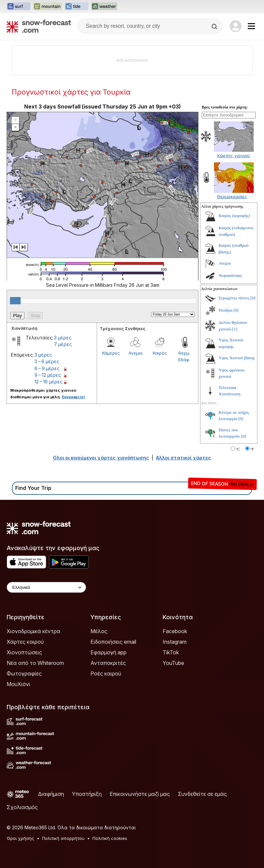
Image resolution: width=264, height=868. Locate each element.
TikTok (171, 652)
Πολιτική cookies (110, 838)
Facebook (175, 631)
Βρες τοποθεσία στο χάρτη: (225, 107)
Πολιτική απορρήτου (63, 838)
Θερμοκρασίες (232, 196)
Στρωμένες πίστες (234, 298)
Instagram (175, 642)
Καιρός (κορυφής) (234, 216)
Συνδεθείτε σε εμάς (202, 794)
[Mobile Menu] (251, 26)
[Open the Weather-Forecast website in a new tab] (104, 7)
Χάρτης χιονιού (233, 155)
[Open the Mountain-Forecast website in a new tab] (48, 7)
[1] (235, 329)
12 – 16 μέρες (49, 382)
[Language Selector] (46, 587)
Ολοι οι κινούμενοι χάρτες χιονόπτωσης (101, 458)
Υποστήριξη (87, 794)
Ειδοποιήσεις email (113, 642)
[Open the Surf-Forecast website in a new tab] (19, 7)
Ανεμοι (135, 353)
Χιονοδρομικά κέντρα (33, 631)
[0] (253, 298)
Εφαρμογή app (108, 652)
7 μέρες (63, 344)
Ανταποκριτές (108, 663)
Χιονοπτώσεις (24, 652)
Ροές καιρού (106, 673)
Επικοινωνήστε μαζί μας (140, 794)
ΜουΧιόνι (18, 684)
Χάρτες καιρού (25, 642)
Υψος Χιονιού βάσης (237, 358)
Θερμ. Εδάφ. (184, 356)
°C (238, 449)
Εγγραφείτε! (74, 397)
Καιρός (160, 353)
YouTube (173, 663)
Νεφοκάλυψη (230, 275)
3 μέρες (63, 338)
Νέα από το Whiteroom (35, 663)
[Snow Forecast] (39, 26)
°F (252, 449)
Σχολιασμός (22, 807)
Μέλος (99, 631)
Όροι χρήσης (20, 838)
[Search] (215, 26)
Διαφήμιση (51, 794)
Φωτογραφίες (24, 673)
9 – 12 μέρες (48, 375)
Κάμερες (111, 353)
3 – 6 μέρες (47, 361)
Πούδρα (226, 310)
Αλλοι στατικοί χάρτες (184, 458)
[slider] (15, 301)
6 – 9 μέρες (47, 368)
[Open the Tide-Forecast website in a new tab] (77, 7)
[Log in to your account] (236, 26)
